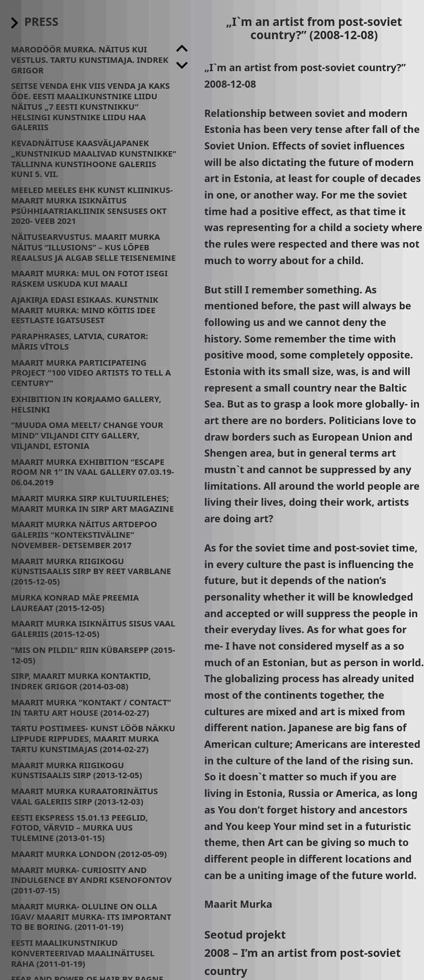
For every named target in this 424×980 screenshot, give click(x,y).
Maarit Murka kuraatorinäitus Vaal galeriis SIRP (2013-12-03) (84, 796)
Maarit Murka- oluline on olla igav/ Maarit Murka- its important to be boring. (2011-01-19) (91, 917)
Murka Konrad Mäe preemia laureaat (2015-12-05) (75, 603)
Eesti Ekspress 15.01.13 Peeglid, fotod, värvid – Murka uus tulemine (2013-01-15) (79, 828)
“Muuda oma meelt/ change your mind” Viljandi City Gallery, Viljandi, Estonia (87, 435)
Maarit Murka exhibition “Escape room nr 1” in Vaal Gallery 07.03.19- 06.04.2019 (92, 472)
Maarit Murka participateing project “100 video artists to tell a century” (91, 373)
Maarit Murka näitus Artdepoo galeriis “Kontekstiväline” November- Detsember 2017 (84, 534)
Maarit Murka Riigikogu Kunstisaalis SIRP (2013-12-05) (76, 770)
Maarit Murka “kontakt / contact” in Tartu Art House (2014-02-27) (91, 707)
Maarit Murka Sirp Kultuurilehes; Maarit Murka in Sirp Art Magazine (92, 503)
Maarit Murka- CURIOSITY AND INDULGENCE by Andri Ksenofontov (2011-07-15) (91, 880)
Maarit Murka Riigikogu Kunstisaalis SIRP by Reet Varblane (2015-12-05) (91, 571)
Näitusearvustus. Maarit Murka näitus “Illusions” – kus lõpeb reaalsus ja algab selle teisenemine (93, 247)
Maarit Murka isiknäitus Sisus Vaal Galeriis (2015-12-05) (93, 628)
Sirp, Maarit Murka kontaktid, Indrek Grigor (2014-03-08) (81, 681)
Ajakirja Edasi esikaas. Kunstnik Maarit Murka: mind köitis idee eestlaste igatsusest (85, 310)
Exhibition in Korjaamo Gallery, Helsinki (86, 404)
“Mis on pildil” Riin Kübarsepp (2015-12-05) (93, 655)
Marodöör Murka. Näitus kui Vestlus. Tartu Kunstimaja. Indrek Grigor (90, 60)
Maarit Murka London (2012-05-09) (89, 854)
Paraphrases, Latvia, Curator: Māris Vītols (79, 341)
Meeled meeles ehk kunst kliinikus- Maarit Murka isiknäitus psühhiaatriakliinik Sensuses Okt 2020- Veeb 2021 (92, 205)
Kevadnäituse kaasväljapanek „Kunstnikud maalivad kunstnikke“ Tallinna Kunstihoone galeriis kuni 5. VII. (94, 158)
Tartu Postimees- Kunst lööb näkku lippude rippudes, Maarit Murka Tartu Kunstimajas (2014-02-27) (93, 738)
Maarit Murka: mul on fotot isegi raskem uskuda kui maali (89, 278)
